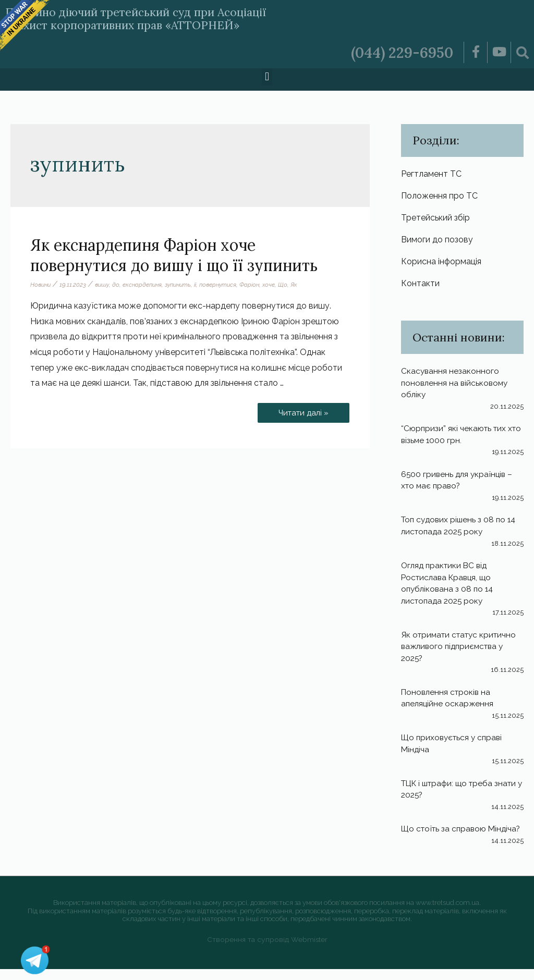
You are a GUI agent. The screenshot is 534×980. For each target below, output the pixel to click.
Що (296, 285)
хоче (281, 285)
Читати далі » (302, 410)
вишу (105, 285)
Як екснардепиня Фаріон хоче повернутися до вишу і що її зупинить (174, 255)
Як (307, 285)
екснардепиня (147, 285)
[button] (267, 77)
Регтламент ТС (431, 174)
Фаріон (261, 285)
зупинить (185, 285)
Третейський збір (435, 218)
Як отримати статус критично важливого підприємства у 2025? (462, 646)
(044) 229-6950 (399, 52)
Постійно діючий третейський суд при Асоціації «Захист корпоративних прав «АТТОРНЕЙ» (160, 18)
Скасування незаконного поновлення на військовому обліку (456, 384)
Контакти (420, 284)
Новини (41, 285)
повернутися (228, 285)
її (204, 285)
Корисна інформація (441, 262)
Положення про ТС (439, 196)
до (119, 285)
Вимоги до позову (437, 241)
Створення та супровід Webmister (267, 950)
